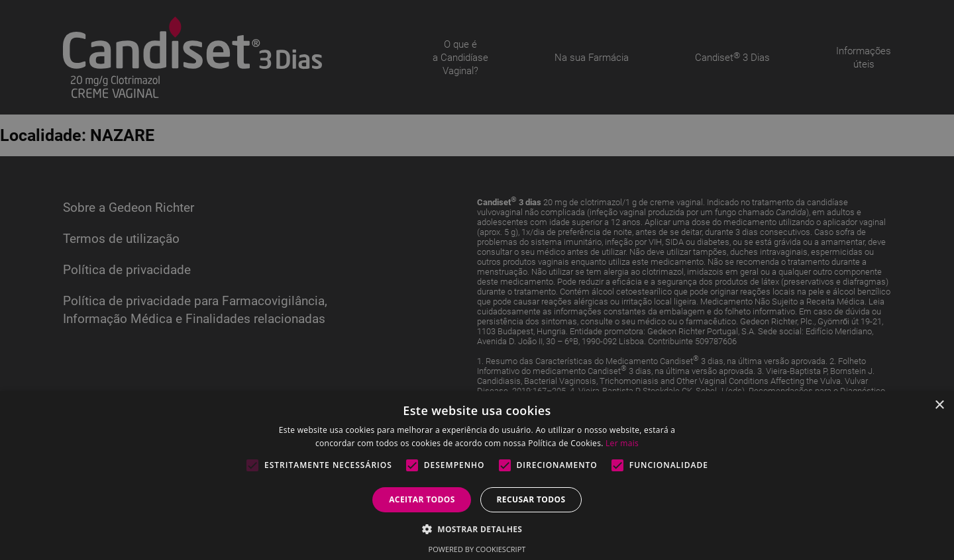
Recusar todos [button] (531, 499)
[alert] (477, 280)
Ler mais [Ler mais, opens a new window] (622, 443)
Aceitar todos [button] (422, 499)
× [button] (939, 405)
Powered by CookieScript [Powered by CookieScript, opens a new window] (477, 549)
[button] (477, 529)
